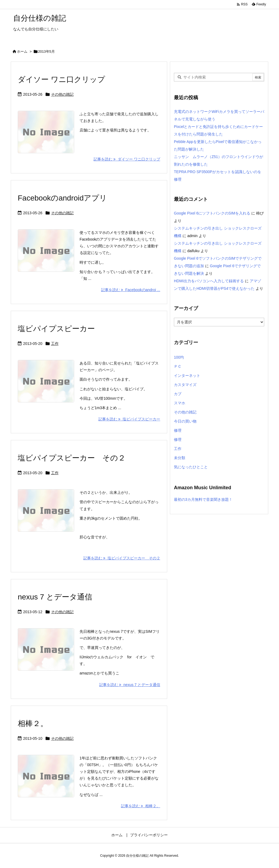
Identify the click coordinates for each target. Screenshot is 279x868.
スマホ (180, 403)
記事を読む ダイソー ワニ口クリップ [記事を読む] (127, 159)
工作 (55, 344)
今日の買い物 (185, 421)
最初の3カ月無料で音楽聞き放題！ (203, 499)
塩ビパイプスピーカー (56, 329)
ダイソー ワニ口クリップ (61, 79)
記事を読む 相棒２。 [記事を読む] (141, 806)
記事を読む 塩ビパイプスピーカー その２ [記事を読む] (122, 558)
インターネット (187, 376)
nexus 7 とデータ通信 (55, 597)
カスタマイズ (185, 385)
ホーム (22, 51)
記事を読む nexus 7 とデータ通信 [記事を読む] (130, 685)
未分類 (180, 458)
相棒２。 (33, 724)
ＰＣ (178, 366)
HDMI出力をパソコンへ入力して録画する (209, 281)
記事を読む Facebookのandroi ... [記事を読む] (131, 290)
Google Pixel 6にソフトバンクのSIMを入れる (212, 213)
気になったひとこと (191, 467)
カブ (178, 394)
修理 (178, 430)
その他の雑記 (62, 94)
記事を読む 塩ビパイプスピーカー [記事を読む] (129, 419)
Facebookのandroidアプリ (62, 198)
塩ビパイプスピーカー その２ (72, 458)
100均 (179, 357)
